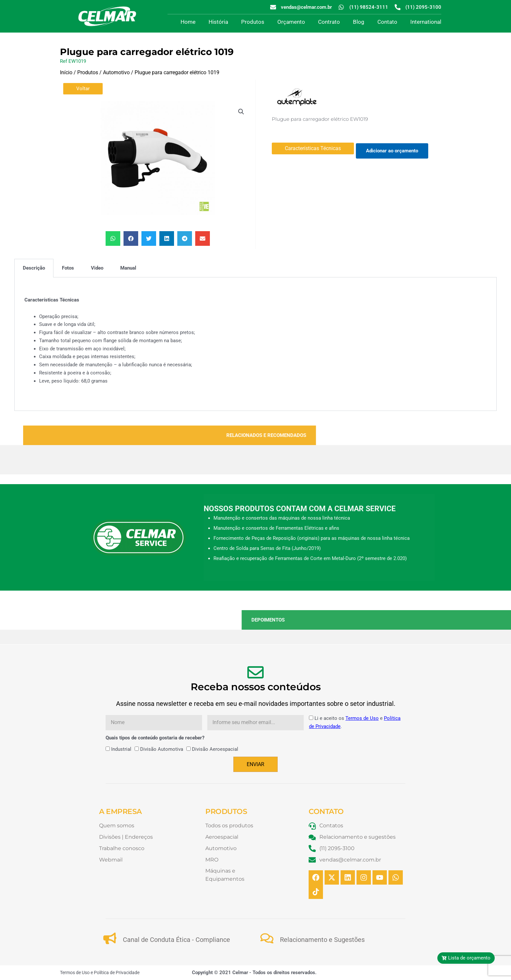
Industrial (121, 749)
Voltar (83, 89)
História (218, 22)
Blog (359, 22)
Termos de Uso (362, 718)
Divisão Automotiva (162, 749)
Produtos (253, 22)
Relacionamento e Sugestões (322, 940)
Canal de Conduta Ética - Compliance (176, 940)
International (426, 22)
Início (66, 72)
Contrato (329, 22)
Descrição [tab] (34, 268)
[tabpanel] (255, 344)
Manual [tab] (128, 268)
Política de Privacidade (117, 973)
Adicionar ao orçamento (392, 151)
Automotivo (116, 72)
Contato (387, 22)
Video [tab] (97, 268)
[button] (241, 112)
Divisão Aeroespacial (215, 749)
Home (188, 22)
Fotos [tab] (68, 268)
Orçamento (291, 22)
